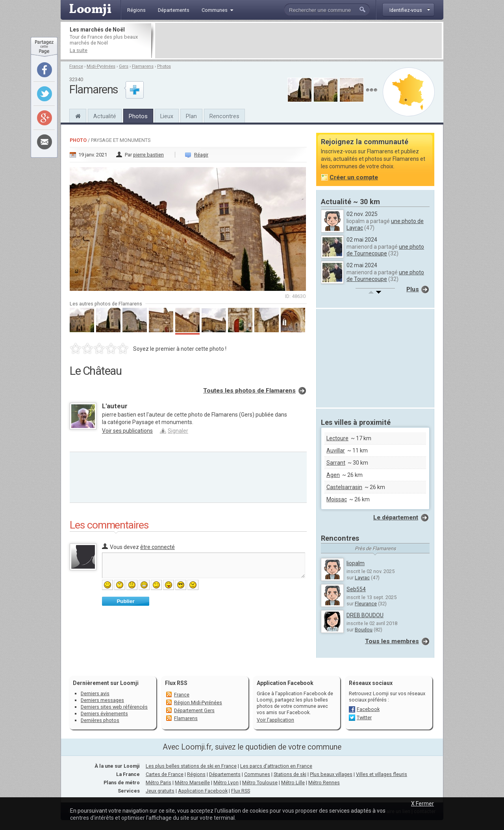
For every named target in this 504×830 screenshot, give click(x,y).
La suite (79, 50)
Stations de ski (290, 774)
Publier (125, 601)
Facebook (368, 709)
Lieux (167, 116)
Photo (78, 140)
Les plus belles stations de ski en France (191, 766)
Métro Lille (293, 783)
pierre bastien (148, 155)
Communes (257, 774)
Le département (396, 517)
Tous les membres (392, 641)
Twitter (364, 717)
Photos (164, 66)
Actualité (105, 116)
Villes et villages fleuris (382, 774)
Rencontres (224, 116)
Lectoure (337, 438)
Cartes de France (165, 774)
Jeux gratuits (160, 791)
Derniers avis (95, 693)
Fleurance (366, 604)
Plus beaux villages (331, 774)
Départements (225, 774)
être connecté (157, 547)
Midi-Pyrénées (101, 66)
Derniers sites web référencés (114, 707)
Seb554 (356, 589)
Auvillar (336, 450)
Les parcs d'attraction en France (276, 766)
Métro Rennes (324, 783)
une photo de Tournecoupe (385, 250)
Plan (191, 116)
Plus (413, 289)
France (76, 66)
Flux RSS (176, 683)
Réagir (201, 155)
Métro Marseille (192, 783)
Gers (124, 66)
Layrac (362, 578)
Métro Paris (158, 783)
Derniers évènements (104, 714)
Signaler (178, 431)
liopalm (356, 563)
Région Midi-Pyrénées (198, 703)
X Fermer (422, 804)
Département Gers (194, 710)
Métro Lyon (226, 783)
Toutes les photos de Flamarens (249, 391)
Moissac (337, 499)
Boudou (364, 630)
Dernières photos (100, 720)
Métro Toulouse (260, 783)
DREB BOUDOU (365, 615)
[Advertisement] (298, 41)
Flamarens (143, 66)
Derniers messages (102, 700)
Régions (196, 774)
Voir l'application (275, 720)
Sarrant (336, 463)
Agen (333, 475)
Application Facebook (203, 791)
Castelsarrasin (344, 487)
